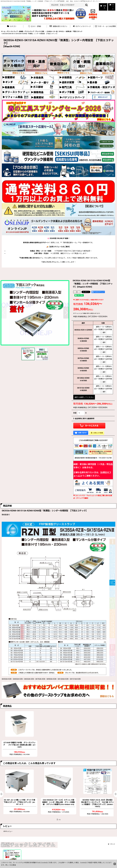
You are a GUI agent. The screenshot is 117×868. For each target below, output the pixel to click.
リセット (112, 844)
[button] (58, 26)
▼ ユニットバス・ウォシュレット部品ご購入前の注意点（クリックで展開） (93, 497)
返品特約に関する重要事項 (84, 419)
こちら (14, 865)
